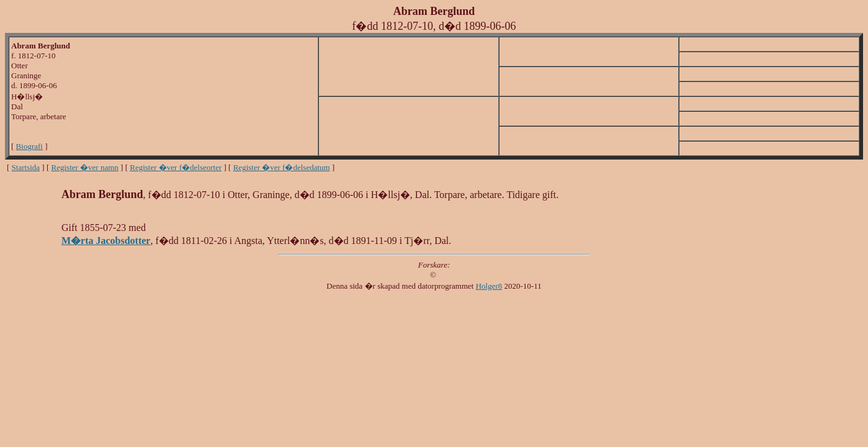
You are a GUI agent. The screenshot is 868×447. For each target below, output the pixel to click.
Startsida (26, 167)
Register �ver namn (85, 167)
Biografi (29, 146)
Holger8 (489, 286)
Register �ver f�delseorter (176, 167)
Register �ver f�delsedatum (282, 167)
